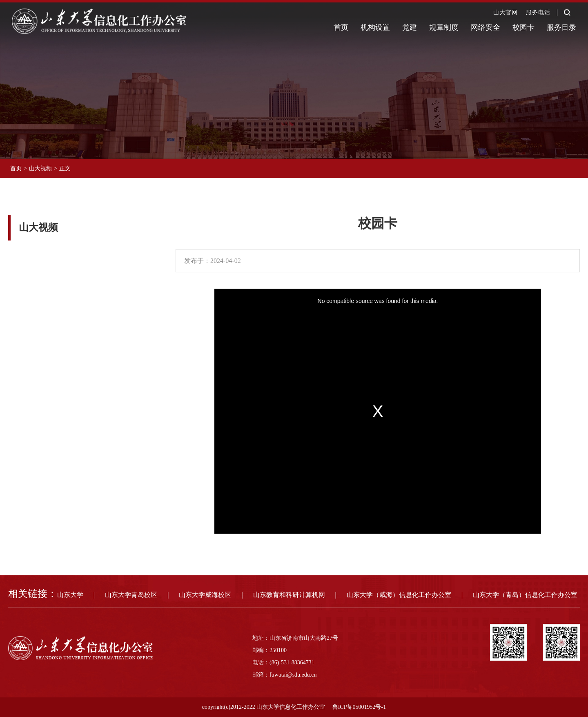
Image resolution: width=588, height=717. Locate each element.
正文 (65, 168)
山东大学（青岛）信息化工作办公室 (525, 595)
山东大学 (70, 595)
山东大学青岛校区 (131, 595)
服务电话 (538, 12)
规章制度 (444, 27)
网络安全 (486, 27)
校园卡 (523, 27)
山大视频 (40, 168)
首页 (341, 27)
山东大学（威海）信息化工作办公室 (399, 595)
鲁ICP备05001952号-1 (359, 707)
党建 (410, 27)
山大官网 (506, 12)
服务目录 (561, 27)
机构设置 (375, 27)
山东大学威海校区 (205, 595)
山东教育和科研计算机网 (289, 595)
